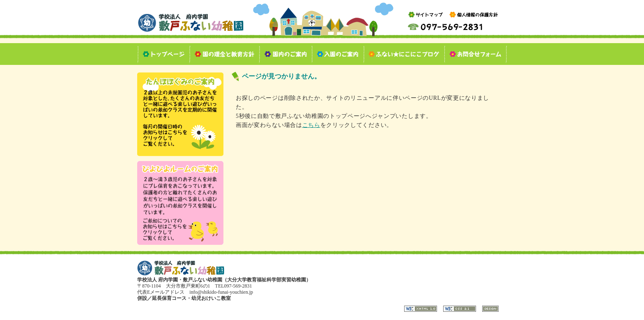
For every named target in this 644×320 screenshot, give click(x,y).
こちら (311, 125)
